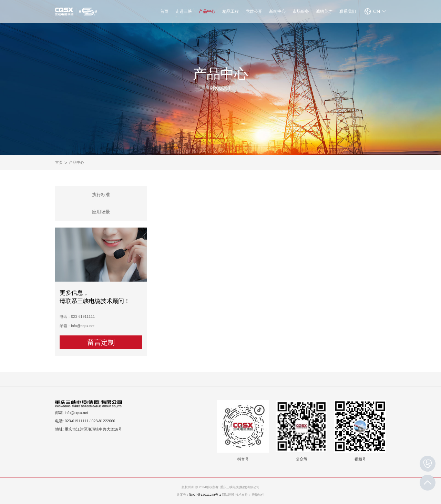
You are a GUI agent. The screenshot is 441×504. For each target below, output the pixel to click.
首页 (164, 11)
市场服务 (301, 11)
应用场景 (101, 212)
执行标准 (101, 195)
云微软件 (258, 495)
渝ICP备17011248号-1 (205, 495)
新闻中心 (277, 11)
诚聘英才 (324, 11)
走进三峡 (184, 11)
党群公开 (254, 11)
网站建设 (228, 495)
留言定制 (101, 342)
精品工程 (230, 11)
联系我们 (348, 11)
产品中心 (207, 11)
